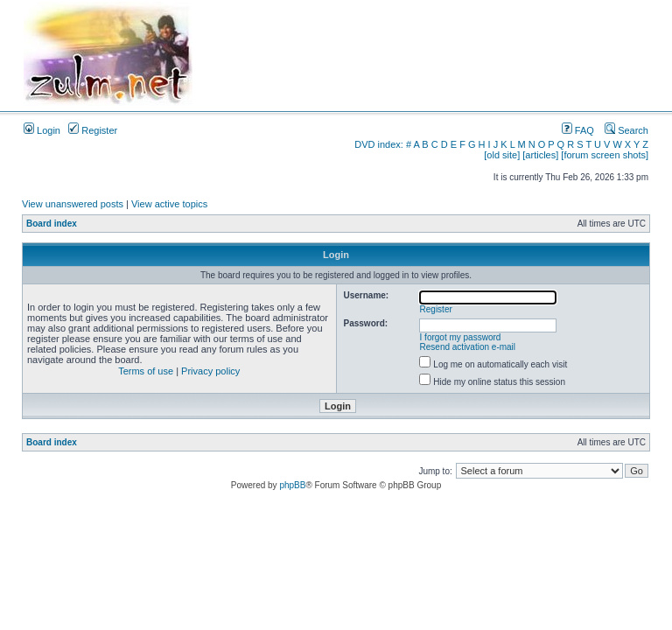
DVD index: (379, 144)
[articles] (540, 155)
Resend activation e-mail (468, 347)
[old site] (502, 155)
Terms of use (146, 371)
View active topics (169, 204)
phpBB (292, 485)
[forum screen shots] (605, 155)
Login (42, 130)
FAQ (578, 130)
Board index (52, 224)
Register (93, 130)
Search (626, 130)
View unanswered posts (73, 204)
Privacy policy (210, 371)
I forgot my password (461, 337)
